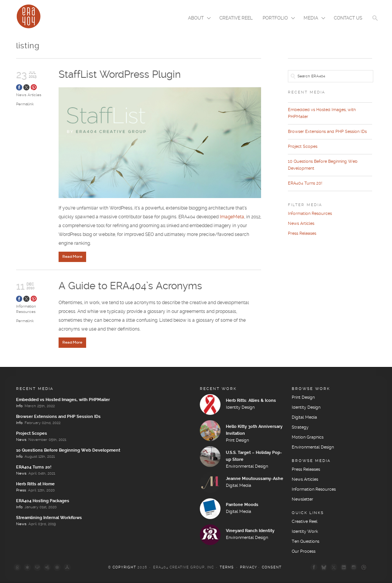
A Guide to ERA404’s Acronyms (130, 287)
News (21, 441)
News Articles (29, 95)
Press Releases (302, 234)
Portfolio (276, 19)
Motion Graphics (308, 439)
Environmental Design (247, 468)
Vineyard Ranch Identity (250, 532)
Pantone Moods (242, 506)
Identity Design (240, 409)
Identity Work (305, 533)
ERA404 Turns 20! (305, 183)
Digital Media (238, 487)
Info (19, 407)
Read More (72, 257)
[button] (375, 23)
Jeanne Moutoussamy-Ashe (255, 480)
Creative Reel (236, 18)
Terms (227, 569)
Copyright (124, 569)
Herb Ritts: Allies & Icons (251, 402)
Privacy (249, 569)
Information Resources (310, 214)
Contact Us (348, 18)
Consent (272, 569)
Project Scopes (303, 147)
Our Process (304, 553)
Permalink (25, 104)
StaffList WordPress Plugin (120, 75)
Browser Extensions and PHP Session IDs (327, 132)
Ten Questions (305, 543)
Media (312, 19)
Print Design (237, 442)
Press (21, 491)
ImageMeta (232, 217)
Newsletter (302, 501)
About (197, 19)
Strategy (300, 429)
